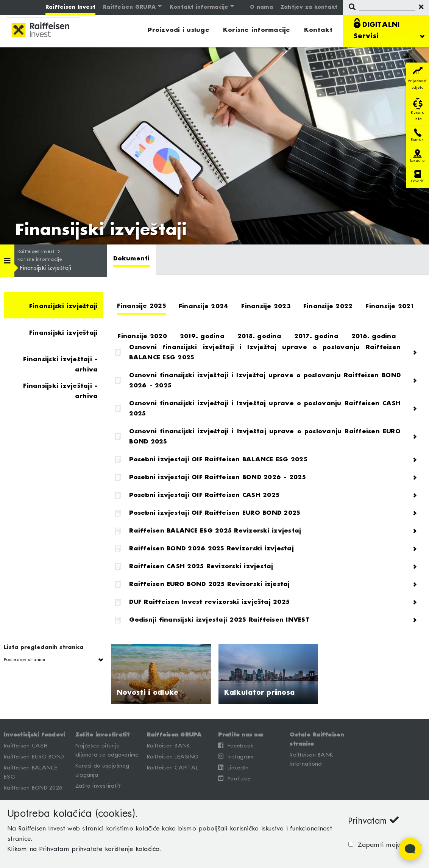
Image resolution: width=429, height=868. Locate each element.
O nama (261, 7)
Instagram (236, 757)
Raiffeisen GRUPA (129, 7)
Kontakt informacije (199, 7)
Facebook (236, 746)
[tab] (131, 260)
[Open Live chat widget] (410, 849)
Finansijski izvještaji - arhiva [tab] (60, 364)
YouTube (234, 779)
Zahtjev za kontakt (309, 7)
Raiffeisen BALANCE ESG (31, 772)
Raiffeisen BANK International (311, 760)
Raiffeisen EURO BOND (34, 757)
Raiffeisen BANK (168, 746)
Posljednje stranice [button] (25, 660)
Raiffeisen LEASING (173, 757)
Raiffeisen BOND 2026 (33, 788)
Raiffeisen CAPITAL (173, 768)
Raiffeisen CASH (26, 746)
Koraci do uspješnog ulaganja (102, 771)
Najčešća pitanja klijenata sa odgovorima (107, 750)
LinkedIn (233, 768)
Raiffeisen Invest (70, 7)
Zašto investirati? (98, 786)
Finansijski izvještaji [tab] (64, 306)
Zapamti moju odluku (387, 845)
